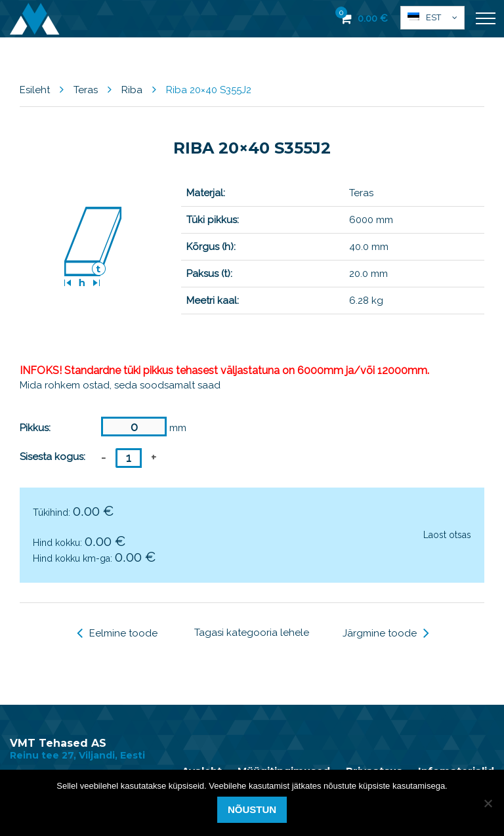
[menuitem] (432, 18)
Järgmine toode (386, 633)
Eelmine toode (117, 633)
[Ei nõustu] (488, 803)
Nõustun (252, 809)
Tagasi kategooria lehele (252, 633)
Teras (86, 90)
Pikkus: (35, 428)
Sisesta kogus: (52, 457)
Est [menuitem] (433, 17)
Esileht (35, 90)
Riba (132, 90)
